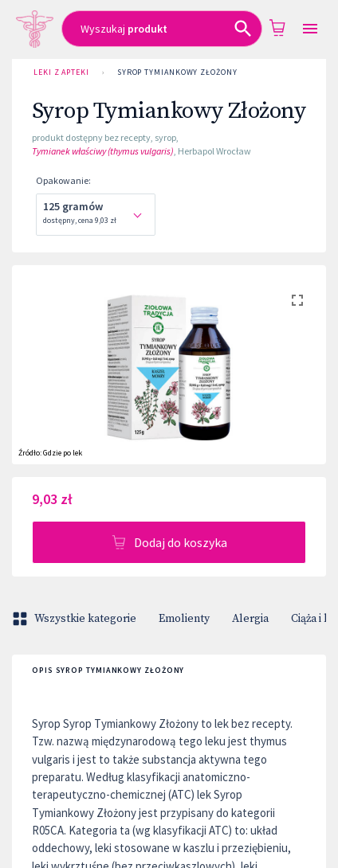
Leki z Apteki (61, 72)
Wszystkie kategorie (76, 619)
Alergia (250, 619)
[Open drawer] (310, 29)
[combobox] (162, 29)
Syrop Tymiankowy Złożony (177, 72)
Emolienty (184, 619)
